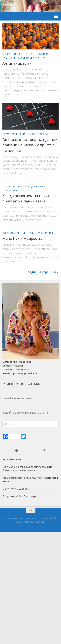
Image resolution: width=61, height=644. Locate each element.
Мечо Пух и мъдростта (22, 238)
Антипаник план (17, 63)
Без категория (11, 54)
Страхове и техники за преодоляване (27, 134)
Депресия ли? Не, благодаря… (20, 496)
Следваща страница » (42, 272)
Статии (27, 54)
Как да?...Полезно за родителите (23, 186)
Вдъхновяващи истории (18, 233)
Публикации (10, 190)
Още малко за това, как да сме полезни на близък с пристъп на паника (30, 145)
